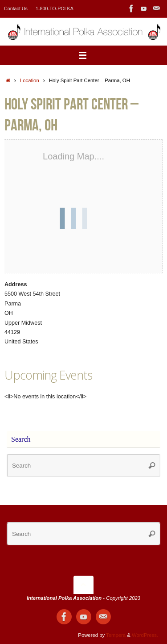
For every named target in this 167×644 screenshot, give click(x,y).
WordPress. (145, 635)
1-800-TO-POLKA (55, 8)
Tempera (116, 635)
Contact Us (16, 8)
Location (30, 80)
